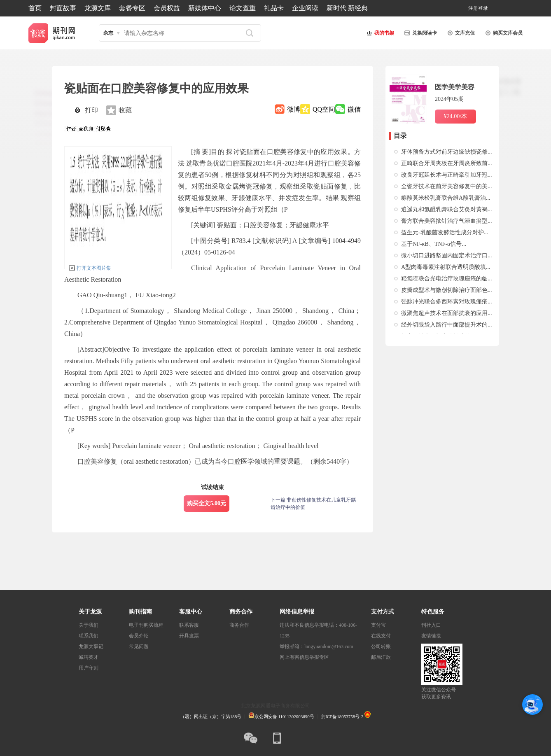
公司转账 (381, 646)
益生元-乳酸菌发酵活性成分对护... (445, 232)
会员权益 (167, 8)
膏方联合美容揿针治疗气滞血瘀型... (447, 221)
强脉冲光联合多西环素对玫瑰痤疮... (447, 302)
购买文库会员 (503, 33)
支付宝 (378, 625)
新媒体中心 (205, 8)
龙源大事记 (91, 646)
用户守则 (89, 668)
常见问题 (139, 646)
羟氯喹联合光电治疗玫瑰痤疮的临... (447, 279)
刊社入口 (431, 625)
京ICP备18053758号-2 (342, 716)
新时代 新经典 (347, 8)
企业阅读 (305, 8)
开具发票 (189, 636)
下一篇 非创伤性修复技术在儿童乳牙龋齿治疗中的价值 (313, 504)
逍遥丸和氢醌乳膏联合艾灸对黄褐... (447, 209)
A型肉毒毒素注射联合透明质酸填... (446, 267)
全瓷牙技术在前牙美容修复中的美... (447, 186)
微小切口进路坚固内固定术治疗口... (447, 255)
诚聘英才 (89, 657)
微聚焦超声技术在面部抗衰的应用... (447, 313)
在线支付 (381, 636)
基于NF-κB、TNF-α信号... (434, 244)
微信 (354, 109)
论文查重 (243, 8)
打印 (91, 110)
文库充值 (460, 33)
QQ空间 (324, 109)
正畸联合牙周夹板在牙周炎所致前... (447, 163)
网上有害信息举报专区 (304, 657)
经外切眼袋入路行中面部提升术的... (447, 325)
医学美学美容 (455, 87)
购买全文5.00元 (207, 503)
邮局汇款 (381, 657)
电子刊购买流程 (146, 625)
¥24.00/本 (455, 116)
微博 (294, 109)
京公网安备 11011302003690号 (281, 716)
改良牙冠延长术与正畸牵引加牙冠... (447, 175)
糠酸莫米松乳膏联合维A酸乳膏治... (446, 198)
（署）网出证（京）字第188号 (211, 716)
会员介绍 (139, 636)
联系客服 (189, 625)
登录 (483, 8)
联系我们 (89, 636)
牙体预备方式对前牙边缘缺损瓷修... (447, 152)
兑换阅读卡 (420, 33)
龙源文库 (98, 8)
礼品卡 (274, 8)
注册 (473, 8)
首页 (35, 8)
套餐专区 (132, 8)
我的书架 (379, 33)
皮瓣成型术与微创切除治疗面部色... (447, 290)
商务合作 (239, 625)
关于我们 (89, 625)
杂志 (108, 33)
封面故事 (63, 8)
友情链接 (431, 636)
